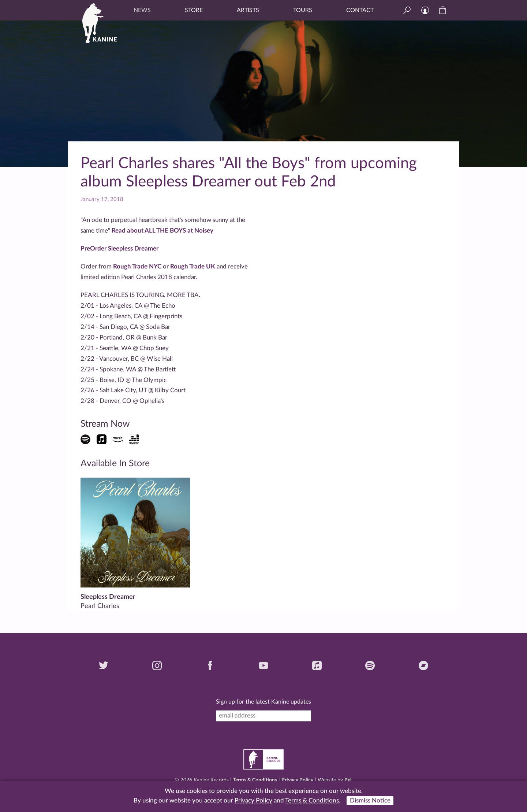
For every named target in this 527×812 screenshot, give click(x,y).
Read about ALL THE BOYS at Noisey (162, 231)
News (142, 10)
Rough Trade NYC (137, 266)
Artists (248, 10)
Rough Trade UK (193, 266)
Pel (348, 780)
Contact (360, 10)
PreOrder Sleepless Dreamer (119, 249)
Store (194, 10)
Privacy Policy (297, 780)
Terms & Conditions (255, 780)
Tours (303, 10)
